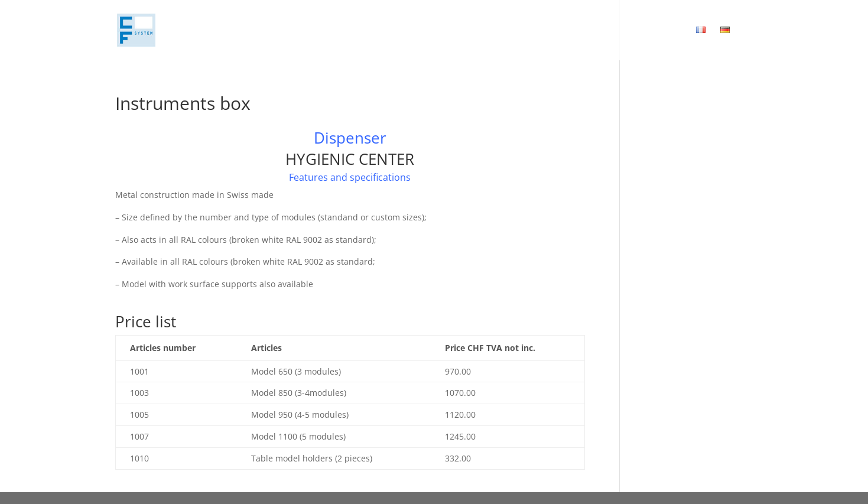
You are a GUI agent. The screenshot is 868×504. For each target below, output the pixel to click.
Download (657, 31)
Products (529, 31)
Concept (472, 31)
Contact (598, 31)
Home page (412, 31)
